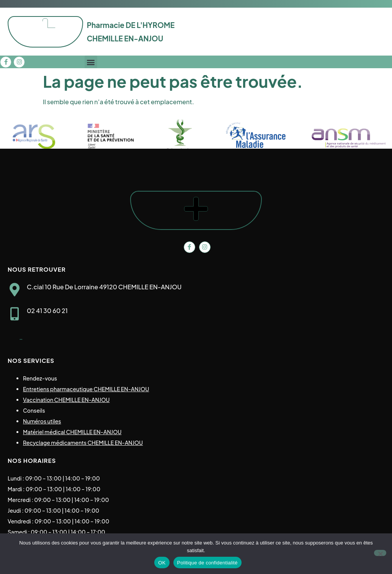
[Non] (380, 553)
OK (162, 563)
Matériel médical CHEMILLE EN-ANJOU (72, 432)
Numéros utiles (42, 421)
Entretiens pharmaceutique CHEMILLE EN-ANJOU (86, 389)
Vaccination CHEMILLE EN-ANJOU (66, 400)
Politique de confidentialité (207, 563)
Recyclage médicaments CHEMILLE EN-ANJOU (83, 443)
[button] (91, 62)
